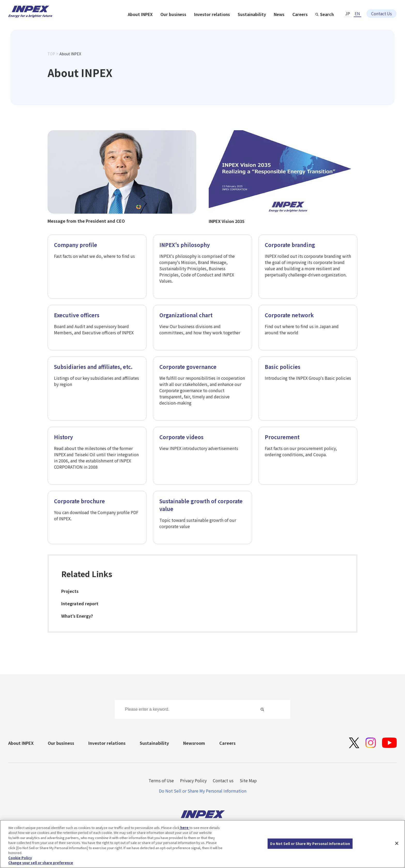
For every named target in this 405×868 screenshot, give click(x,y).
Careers (357, 24)
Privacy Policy (193, 780)
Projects (70, 591)
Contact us (223, 780)
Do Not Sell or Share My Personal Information (203, 791)
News (336, 24)
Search (384, 24)
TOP (51, 63)
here (184, 828)
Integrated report (80, 604)
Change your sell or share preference (41, 863)
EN (357, 10)
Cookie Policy (20, 859)
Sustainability (308, 24)
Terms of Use (161, 780)
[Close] (397, 844)
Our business (228, 24)
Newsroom (194, 743)
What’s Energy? (77, 616)
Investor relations (267, 24)
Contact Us (381, 10)
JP (348, 10)
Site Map (248, 780)
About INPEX (195, 24)
